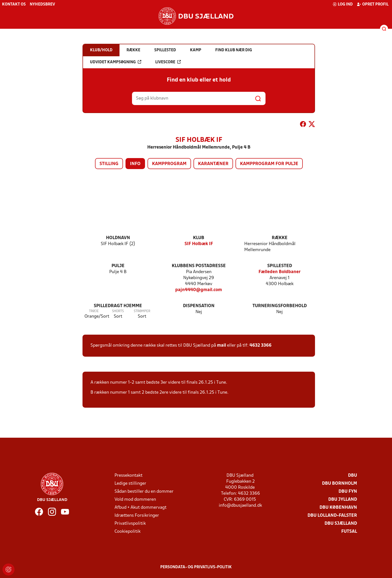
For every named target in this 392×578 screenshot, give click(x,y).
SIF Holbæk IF (199, 244)
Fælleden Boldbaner (279, 272)
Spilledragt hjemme (118, 306)
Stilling (109, 164)
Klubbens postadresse (199, 266)
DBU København (338, 508)
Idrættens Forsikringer (137, 516)
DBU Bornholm (339, 484)
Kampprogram (169, 164)
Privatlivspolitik (130, 524)
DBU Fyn (348, 492)
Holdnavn (118, 238)
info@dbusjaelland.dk (240, 506)
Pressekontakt (128, 476)
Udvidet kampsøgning (116, 62)
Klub (199, 238)
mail (221, 346)
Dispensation (199, 306)
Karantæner (213, 164)
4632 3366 (260, 346)
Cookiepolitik (127, 532)
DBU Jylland (343, 500)
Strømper (142, 311)
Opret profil (373, 4)
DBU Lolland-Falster (332, 516)
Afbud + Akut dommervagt (140, 508)
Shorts (118, 311)
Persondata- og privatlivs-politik (196, 567)
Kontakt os (14, 5)
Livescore (168, 62)
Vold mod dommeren (135, 500)
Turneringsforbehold (280, 306)
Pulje (118, 266)
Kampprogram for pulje (269, 164)
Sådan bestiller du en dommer (144, 492)
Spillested (280, 266)
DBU (352, 476)
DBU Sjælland (341, 524)
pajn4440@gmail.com (199, 290)
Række (280, 238)
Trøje (94, 311)
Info (135, 164)
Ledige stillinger (130, 484)
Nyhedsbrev (42, 5)
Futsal (349, 532)
